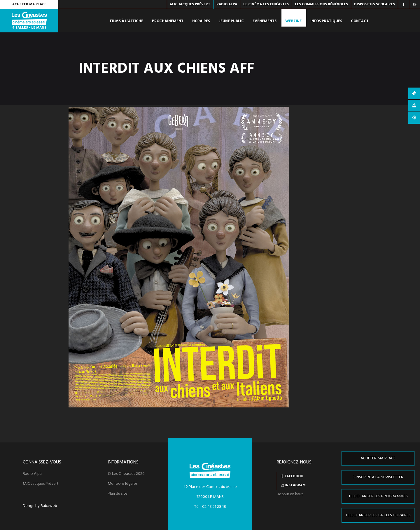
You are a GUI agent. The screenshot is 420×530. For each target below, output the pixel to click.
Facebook (294, 476)
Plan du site (118, 494)
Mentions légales (123, 484)
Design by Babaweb (40, 506)
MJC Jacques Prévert (41, 484)
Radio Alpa (32, 474)
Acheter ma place (29, 4)
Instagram (295, 485)
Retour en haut (290, 494)
